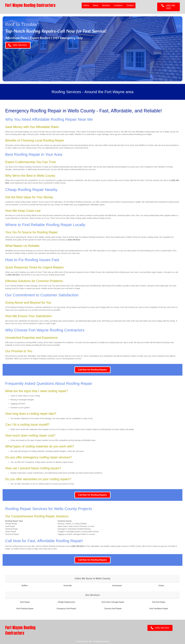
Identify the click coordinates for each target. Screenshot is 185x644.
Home (86, 5)
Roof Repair (25, 602)
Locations (118, 5)
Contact (130, 5)
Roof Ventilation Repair (159, 609)
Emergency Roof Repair (66, 609)
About (96, 5)
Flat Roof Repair (159, 602)
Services (106, 5)
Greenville (68, 586)
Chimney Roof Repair (113, 609)
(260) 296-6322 (74, 240)
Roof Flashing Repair (25, 609)
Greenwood (117, 586)
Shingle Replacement (66, 602)
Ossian (161, 586)
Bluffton (25, 586)
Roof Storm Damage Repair (113, 602)
